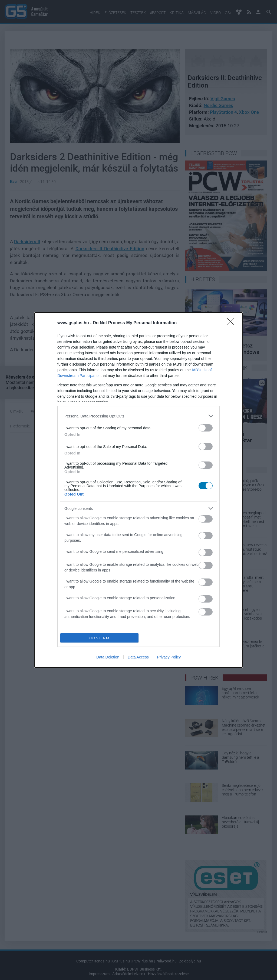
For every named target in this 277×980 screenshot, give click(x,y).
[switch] (206, 428)
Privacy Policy (169, 657)
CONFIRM (99, 638)
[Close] (232, 323)
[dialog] (138, 490)
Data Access (138, 657)
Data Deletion (108, 657)
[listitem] (138, 416)
